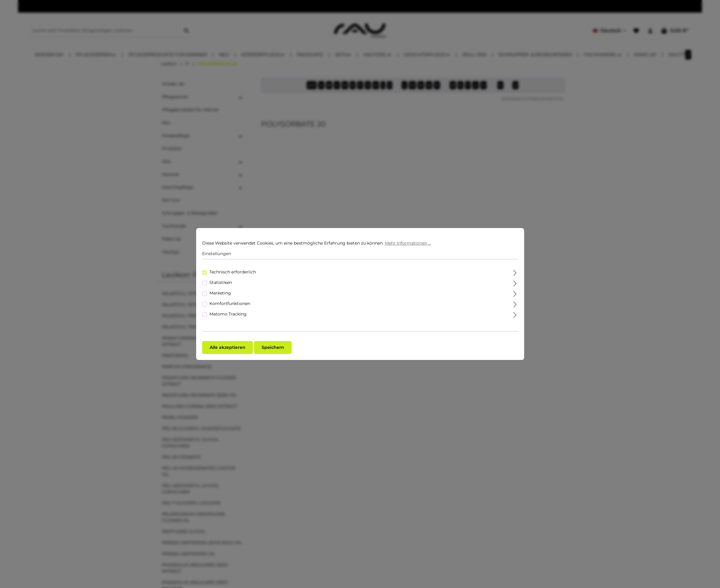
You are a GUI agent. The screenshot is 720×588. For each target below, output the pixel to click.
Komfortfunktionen (230, 303)
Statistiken (221, 282)
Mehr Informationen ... (408, 243)
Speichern (273, 347)
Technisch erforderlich (233, 272)
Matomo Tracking (228, 314)
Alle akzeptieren (228, 347)
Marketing (220, 293)
